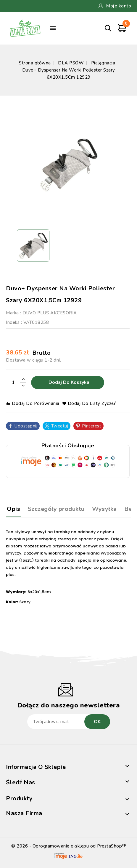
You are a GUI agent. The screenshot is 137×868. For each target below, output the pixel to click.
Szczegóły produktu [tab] (56, 509)
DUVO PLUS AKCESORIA (50, 313)
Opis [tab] (13, 509)
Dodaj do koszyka (68, 382)
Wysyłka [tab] (104, 509)
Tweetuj (60, 426)
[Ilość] (13, 382)
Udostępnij (26, 426)
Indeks (13, 322)
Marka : (14, 313)
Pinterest (92, 426)
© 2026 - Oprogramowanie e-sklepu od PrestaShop (68, 846)
